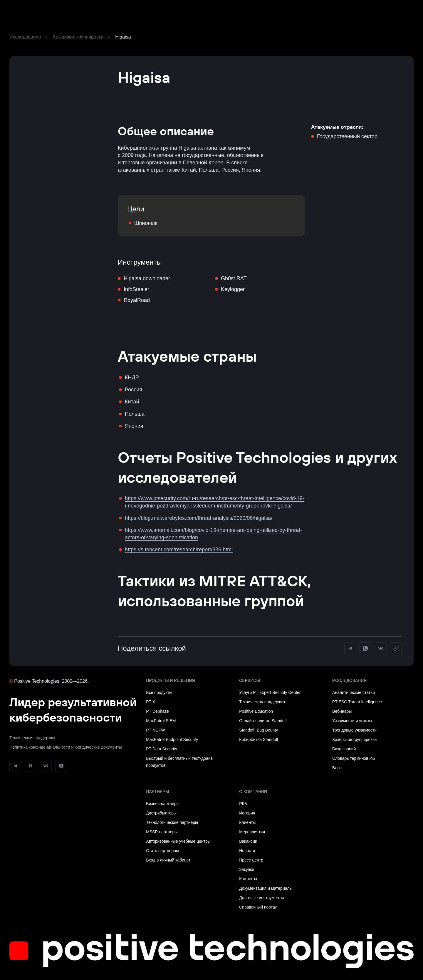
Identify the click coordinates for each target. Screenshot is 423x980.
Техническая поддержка (32, 738)
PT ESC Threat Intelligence (357, 702)
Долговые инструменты (261, 898)
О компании (253, 792)
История (247, 813)
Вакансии (248, 841)
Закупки (247, 869)
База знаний (344, 749)
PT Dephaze (157, 711)
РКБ (243, 804)
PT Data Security (162, 749)
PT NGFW (155, 730)
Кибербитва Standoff (259, 739)
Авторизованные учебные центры (178, 841)
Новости (247, 851)
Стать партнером (162, 851)
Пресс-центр (251, 860)
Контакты (248, 879)
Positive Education (256, 711)
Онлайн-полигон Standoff (263, 721)
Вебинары (342, 711)
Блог (337, 768)
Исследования (25, 37)
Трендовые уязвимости (354, 730)
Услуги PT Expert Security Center (270, 692)
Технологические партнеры (172, 822)
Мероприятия (252, 832)
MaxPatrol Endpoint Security (172, 739)
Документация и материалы (266, 888)
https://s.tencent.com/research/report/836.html (179, 550)
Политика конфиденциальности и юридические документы (66, 747)
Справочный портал (258, 907)
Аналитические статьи (354, 692)
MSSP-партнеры (162, 832)
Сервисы (250, 680)
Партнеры (157, 792)
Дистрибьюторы (161, 813)
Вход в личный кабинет (168, 860)
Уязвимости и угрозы (352, 721)
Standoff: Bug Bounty (258, 730)
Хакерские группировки (78, 37)
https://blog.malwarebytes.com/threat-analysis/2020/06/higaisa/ (199, 518)
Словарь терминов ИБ (354, 758)
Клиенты (247, 822)
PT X (151, 702)
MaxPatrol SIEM (161, 721)
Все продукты (159, 692)
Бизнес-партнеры (163, 804)
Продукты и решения (170, 680)
